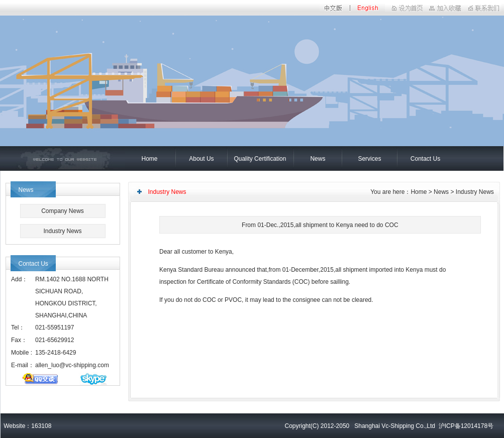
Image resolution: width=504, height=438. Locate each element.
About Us (201, 159)
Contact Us (425, 159)
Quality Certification (260, 159)
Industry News (62, 231)
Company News (63, 211)
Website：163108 (26, 426)
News (318, 159)
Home (149, 159)
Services (369, 159)
